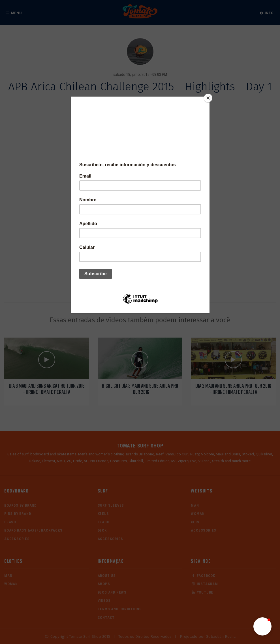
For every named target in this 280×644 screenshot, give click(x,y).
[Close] (208, 98)
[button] (262, 626)
